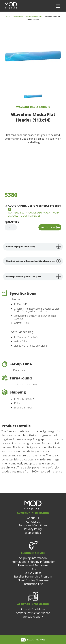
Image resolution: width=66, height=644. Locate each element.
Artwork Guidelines (33, 609)
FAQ (33, 569)
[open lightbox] (33, 56)
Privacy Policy (33, 529)
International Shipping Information (33, 562)
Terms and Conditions (33, 525)
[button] (58, 6)
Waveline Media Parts (34, 16)
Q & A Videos (33, 573)
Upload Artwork (33, 617)
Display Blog (33, 533)
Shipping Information (33, 558)
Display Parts (18, 16)
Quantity (12, 222)
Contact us (33, 522)
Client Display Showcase (33, 580)
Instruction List (33, 584)
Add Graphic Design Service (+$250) (34, 206)
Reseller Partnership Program (33, 576)
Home (8, 16)
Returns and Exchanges (33, 565)
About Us (33, 518)
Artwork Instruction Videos (33, 613)
